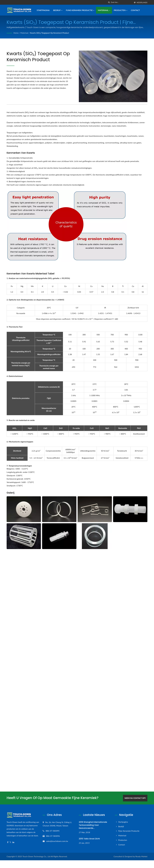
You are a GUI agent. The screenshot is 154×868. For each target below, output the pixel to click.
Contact (136, 10)
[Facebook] (8, 842)
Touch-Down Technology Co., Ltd (36, 856)
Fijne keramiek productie (80, 10)
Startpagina (43, 10)
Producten (121, 10)
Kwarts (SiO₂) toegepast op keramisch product (50, 33)
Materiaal (104, 10)
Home (16, 33)
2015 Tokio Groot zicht (89, 838)
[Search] (122, 2)
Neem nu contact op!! (136, 798)
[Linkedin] (13, 842)
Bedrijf (58, 10)
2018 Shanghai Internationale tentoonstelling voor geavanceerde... (93, 825)
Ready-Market (141, 856)
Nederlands (142, 3)
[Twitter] (10, 842)
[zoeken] (109, 2)
